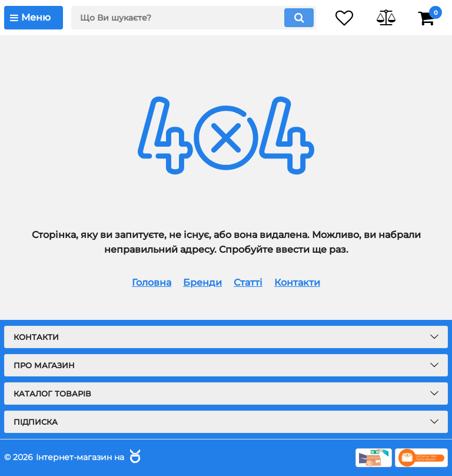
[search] (194, 18)
